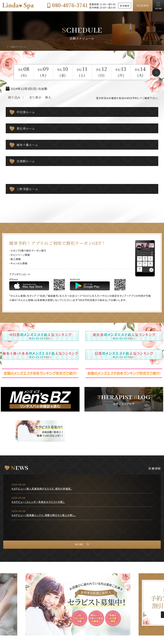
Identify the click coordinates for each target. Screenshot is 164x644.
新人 (48, 97)
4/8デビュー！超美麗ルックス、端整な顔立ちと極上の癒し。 (44, 515)
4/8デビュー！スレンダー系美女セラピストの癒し (38, 502)
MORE (79, 545)
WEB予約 (143, 6)
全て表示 (35, 97)
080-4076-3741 (67, 5)
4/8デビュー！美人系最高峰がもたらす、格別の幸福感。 (42, 489)
